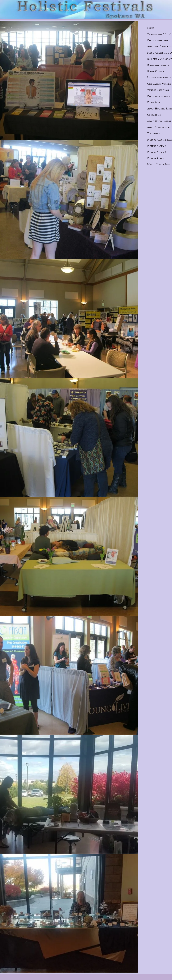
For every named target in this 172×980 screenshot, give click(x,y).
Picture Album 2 (157, 152)
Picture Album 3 (157, 146)
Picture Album (156, 158)
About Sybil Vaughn (159, 127)
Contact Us (154, 115)
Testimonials (155, 133)
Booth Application (158, 65)
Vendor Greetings (158, 90)
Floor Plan (154, 102)
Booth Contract (157, 71)
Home (151, 28)
